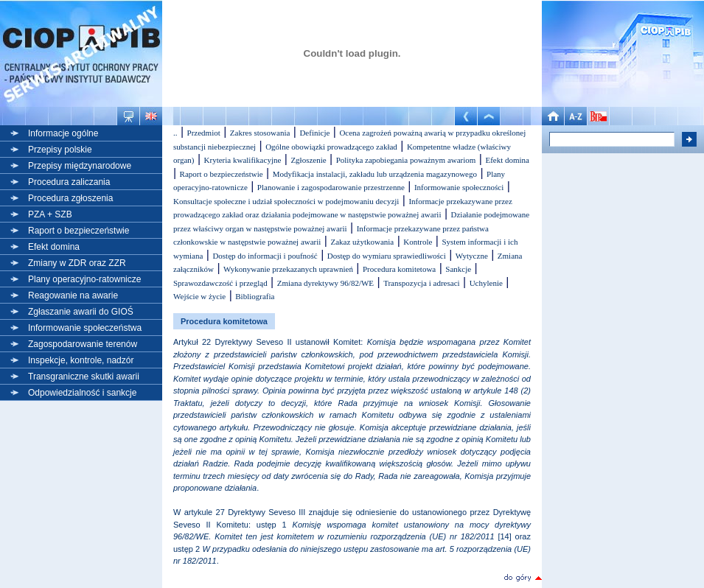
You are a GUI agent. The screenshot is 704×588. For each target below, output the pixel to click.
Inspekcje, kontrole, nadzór (81, 360)
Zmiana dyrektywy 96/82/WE (325, 283)
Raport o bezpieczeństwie (79, 231)
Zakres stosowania (260, 133)
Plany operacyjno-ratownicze (84, 279)
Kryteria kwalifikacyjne (243, 160)
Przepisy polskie (60, 150)
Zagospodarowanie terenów (83, 344)
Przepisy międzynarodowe (80, 166)
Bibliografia (255, 296)
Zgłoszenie (308, 160)
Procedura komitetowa (399, 269)
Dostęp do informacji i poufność (265, 256)
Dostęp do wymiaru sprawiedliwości (387, 256)
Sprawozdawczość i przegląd (220, 283)
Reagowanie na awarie (73, 295)
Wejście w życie (199, 296)
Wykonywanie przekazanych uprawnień (288, 269)
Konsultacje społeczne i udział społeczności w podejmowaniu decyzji (286, 201)
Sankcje (458, 269)
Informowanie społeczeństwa (85, 328)
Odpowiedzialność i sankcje (82, 393)
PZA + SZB (50, 214)
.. (175, 133)
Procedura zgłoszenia (70, 198)
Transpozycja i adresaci (421, 283)
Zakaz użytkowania (362, 242)
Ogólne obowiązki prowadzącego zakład (331, 147)
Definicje (314, 133)
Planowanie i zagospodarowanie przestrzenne (331, 187)
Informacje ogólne (63, 133)
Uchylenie (486, 283)
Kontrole (418, 242)
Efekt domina (54, 247)
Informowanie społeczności (459, 187)
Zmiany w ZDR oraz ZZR (77, 263)
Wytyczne (472, 256)
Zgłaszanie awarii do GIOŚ (81, 312)
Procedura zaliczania (69, 182)
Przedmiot (204, 133)
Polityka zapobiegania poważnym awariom (406, 160)
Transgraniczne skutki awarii (84, 377)
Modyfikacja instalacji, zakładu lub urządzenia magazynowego (375, 174)
